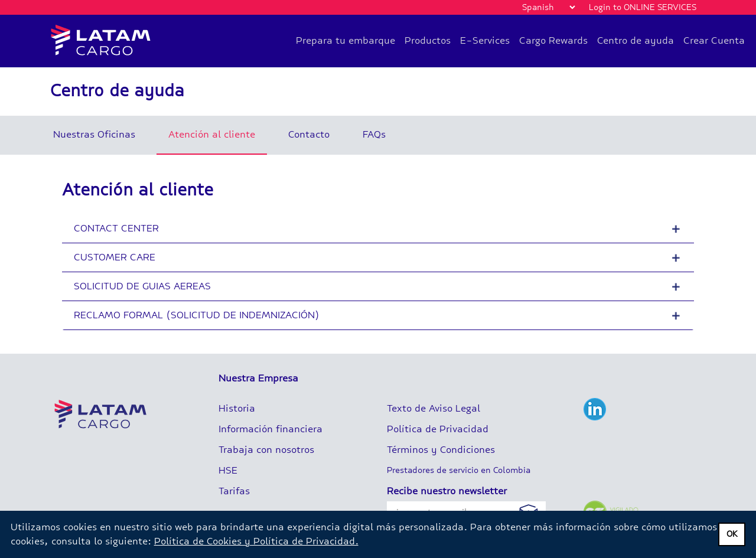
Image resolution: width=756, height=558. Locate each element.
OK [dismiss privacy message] (732, 534)
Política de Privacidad (438, 429)
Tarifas (234, 491)
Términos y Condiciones (441, 450)
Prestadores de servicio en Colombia (459, 470)
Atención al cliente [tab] (212, 134)
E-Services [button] (485, 40)
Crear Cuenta (714, 40)
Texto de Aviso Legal (434, 408)
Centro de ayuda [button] (636, 40)
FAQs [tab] (374, 134)
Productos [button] (428, 40)
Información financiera (271, 429)
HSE (228, 470)
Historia (237, 408)
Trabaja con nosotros (266, 450)
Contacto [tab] (309, 134)
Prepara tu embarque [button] (346, 40)
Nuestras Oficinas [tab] (94, 134)
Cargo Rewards (553, 40)
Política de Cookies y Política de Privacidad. (256, 541)
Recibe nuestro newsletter (447, 491)
